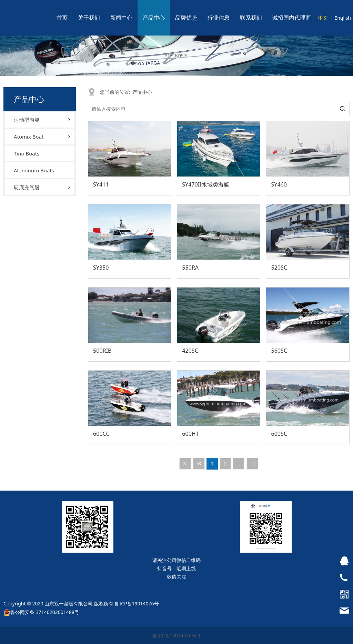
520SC (279, 268)
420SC (190, 351)
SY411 (101, 184)
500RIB (102, 351)
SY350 (101, 268)
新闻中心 (121, 18)
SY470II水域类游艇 (205, 184)
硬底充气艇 (27, 187)
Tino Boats (27, 153)
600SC (279, 434)
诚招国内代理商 (292, 18)
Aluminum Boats (34, 170)
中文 (323, 18)
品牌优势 (186, 18)
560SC (279, 351)
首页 (62, 18)
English (343, 18)
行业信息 (219, 18)
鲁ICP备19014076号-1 (177, 636)
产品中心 (154, 18)
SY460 (279, 184)
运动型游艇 (27, 120)
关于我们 (89, 18)
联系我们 (251, 18)
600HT (190, 434)
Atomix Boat (29, 137)
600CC (101, 434)
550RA (190, 268)
